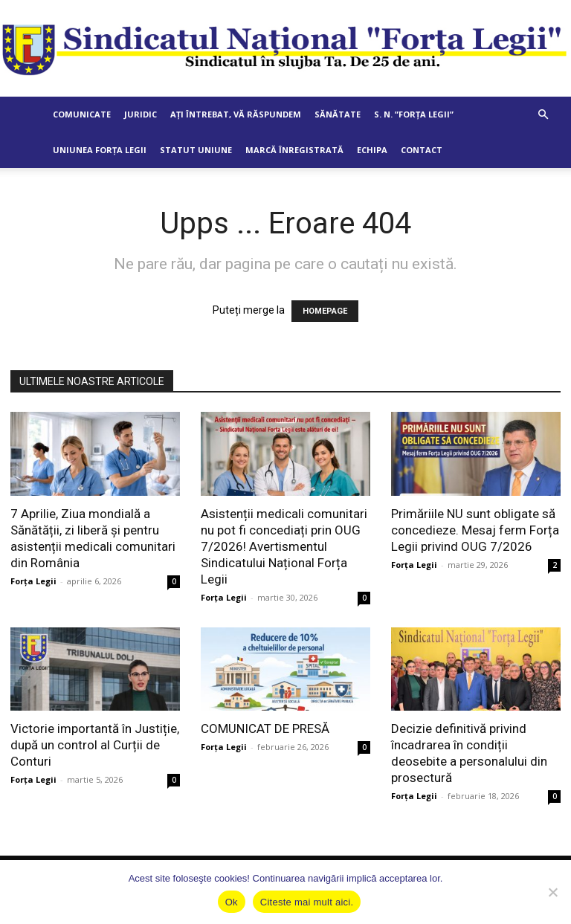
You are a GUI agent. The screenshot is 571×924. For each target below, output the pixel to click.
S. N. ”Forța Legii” (414, 114)
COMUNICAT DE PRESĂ (265, 728)
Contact (422, 150)
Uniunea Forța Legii (100, 150)
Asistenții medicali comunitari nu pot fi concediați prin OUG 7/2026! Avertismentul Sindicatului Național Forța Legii (284, 546)
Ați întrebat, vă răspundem (236, 114)
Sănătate (338, 114)
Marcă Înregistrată (294, 150)
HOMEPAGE (325, 311)
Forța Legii (33, 581)
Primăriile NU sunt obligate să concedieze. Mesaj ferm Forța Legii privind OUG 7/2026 (475, 530)
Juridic (141, 114)
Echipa (372, 150)
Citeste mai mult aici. (307, 902)
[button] (543, 115)
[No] (552, 892)
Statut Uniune (196, 150)
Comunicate (82, 114)
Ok (232, 902)
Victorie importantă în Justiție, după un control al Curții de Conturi (95, 745)
